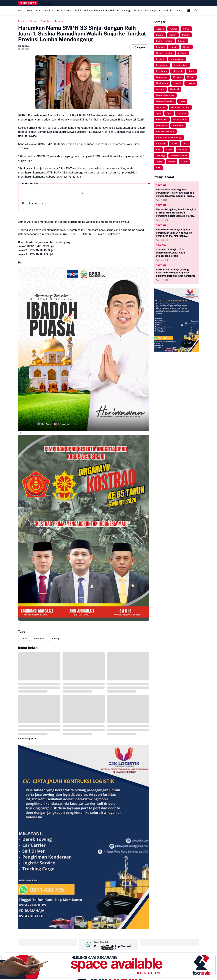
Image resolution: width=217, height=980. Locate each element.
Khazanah (176, 10)
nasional (162, 245)
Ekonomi (99, 10)
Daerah (68, 10)
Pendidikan (112, 10)
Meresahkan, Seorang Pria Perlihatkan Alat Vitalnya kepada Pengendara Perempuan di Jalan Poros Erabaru (175, 193)
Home (30, 10)
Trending (55, 638)
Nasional (57, 10)
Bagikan (139, 47)
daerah (161, 185)
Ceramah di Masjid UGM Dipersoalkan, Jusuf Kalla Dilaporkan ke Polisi (170, 253)
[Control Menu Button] (189, 11)
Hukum (88, 10)
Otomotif (163, 10)
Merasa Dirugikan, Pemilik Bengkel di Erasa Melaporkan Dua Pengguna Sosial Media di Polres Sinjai (176, 213)
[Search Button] (196, 11)
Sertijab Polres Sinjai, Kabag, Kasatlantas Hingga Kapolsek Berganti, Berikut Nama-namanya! (175, 273)
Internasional (43, 10)
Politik (78, 10)
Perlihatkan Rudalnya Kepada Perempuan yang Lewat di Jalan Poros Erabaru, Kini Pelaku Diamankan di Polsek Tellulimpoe (175, 233)
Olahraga (126, 10)
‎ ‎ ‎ (47, 942)
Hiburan (138, 10)
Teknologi (150, 10)
